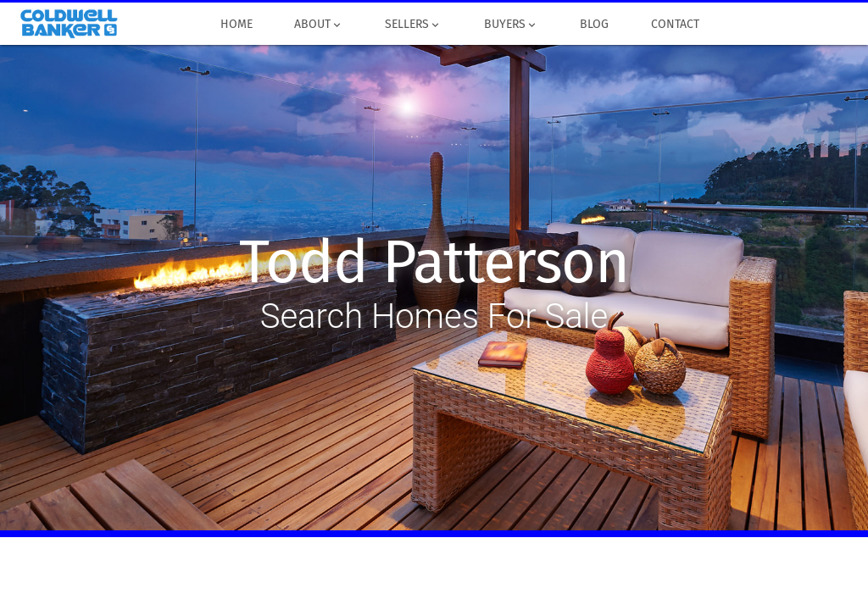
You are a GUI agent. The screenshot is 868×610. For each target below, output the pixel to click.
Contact (675, 25)
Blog (594, 25)
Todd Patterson (434, 263)
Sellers (414, 25)
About (318, 25)
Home (236, 25)
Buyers (511, 25)
